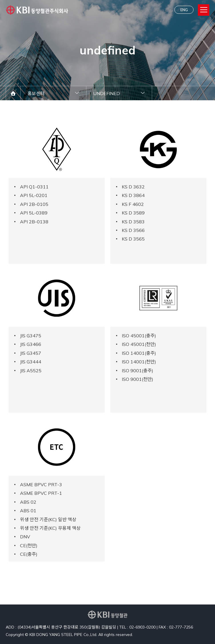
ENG (184, 10)
